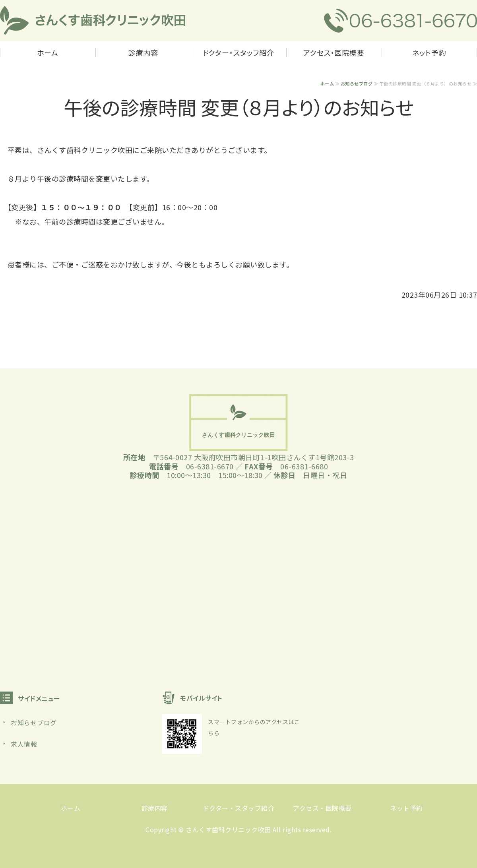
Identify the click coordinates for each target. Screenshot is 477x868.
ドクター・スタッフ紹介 (239, 52)
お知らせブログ (357, 83)
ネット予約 (429, 52)
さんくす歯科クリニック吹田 (228, 829)
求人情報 (24, 744)
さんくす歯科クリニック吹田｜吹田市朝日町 (93, 21)
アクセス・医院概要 (334, 52)
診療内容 (143, 52)
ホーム (48, 52)
